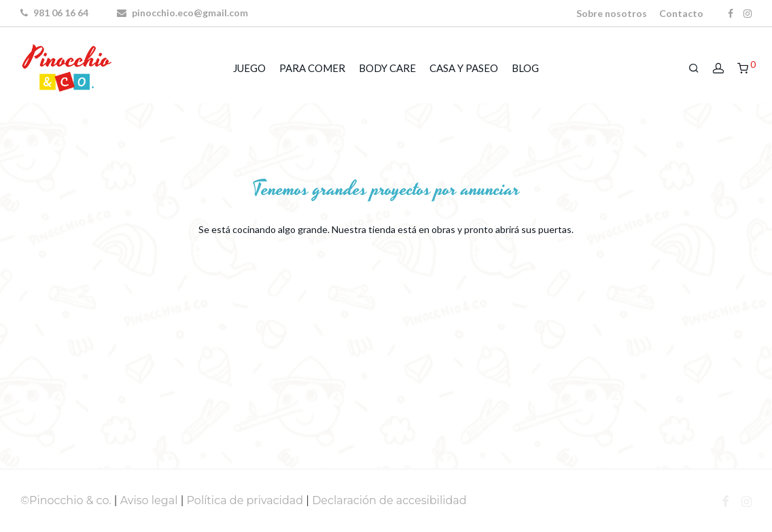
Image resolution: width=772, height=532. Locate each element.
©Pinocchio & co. (66, 500)
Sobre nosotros (612, 14)
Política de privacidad (245, 500)
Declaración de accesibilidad (389, 500)
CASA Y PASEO (464, 68)
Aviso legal (149, 500)
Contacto (681, 14)
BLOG (525, 68)
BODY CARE (387, 68)
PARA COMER (312, 68)
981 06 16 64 (54, 13)
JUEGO (249, 68)
